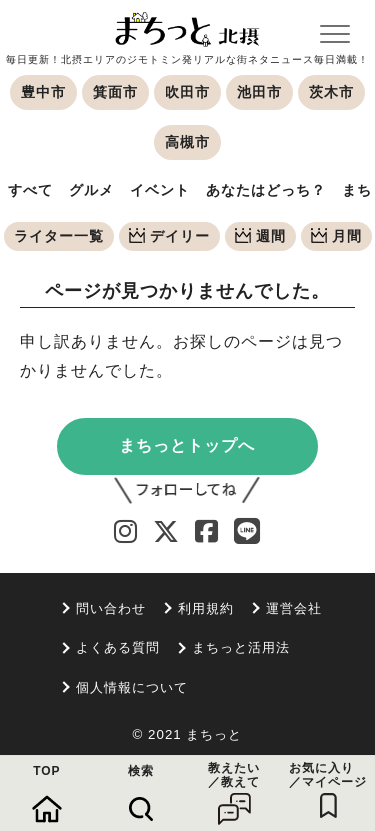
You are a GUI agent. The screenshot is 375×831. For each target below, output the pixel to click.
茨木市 (331, 92)
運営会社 (294, 608)
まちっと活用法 (241, 647)
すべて (30, 190)
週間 (260, 236)
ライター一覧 (59, 236)
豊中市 (43, 92)
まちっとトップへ (187, 445)
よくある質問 (118, 647)
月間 (336, 236)
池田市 (259, 92)
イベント (160, 190)
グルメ (91, 190)
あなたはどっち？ (266, 190)
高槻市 (187, 142)
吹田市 (187, 92)
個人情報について (132, 687)
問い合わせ (111, 608)
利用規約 (206, 608)
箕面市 (115, 92)
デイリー (169, 236)
